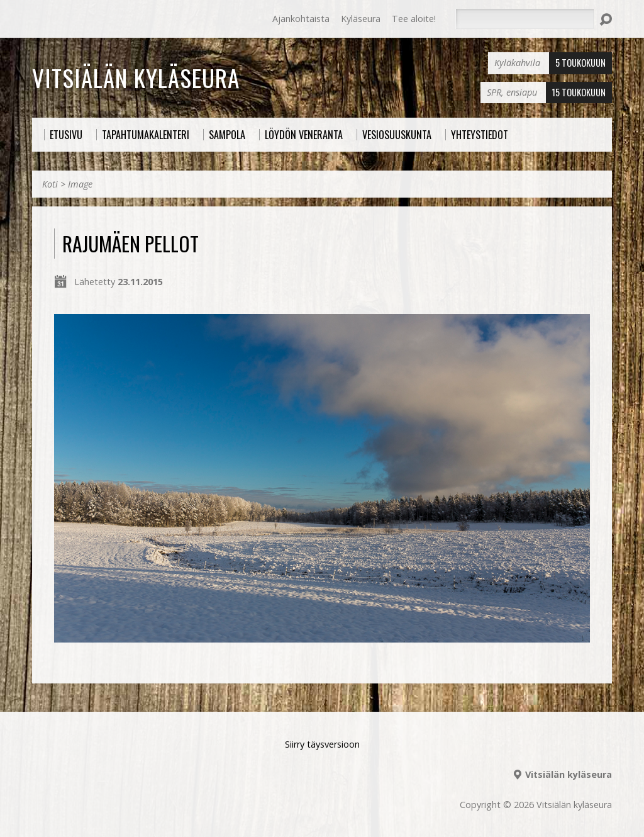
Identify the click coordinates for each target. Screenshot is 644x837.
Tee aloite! (414, 19)
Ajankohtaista (301, 19)
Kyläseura (361, 19)
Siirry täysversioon (322, 744)
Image (80, 184)
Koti (50, 184)
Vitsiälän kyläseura (136, 77)
